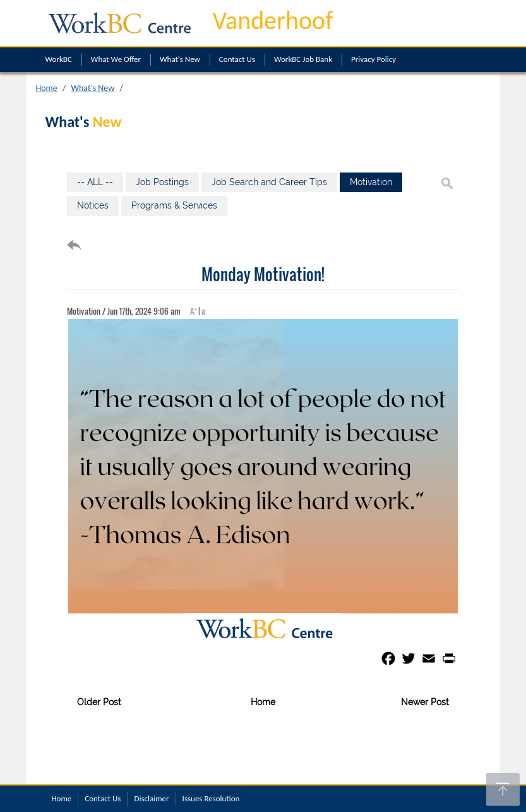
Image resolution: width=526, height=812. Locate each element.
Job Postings (162, 182)
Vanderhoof (273, 21)
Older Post (99, 702)
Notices (93, 205)
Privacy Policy (374, 59)
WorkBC (59, 59)
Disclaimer (151, 798)
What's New (180, 59)
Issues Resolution (211, 798)
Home (47, 88)
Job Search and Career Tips (269, 182)
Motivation (371, 182)
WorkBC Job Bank (303, 59)
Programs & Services (174, 205)
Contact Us (237, 59)
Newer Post (425, 702)
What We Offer (116, 59)
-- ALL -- (95, 182)
